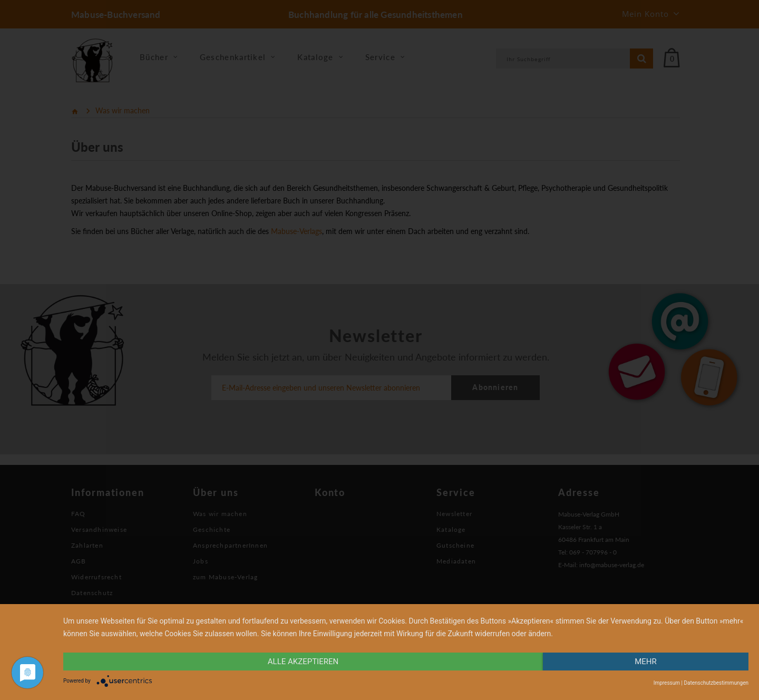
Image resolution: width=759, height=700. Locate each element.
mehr (646, 662)
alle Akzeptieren (303, 662)
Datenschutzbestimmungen (716, 683)
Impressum (667, 683)
